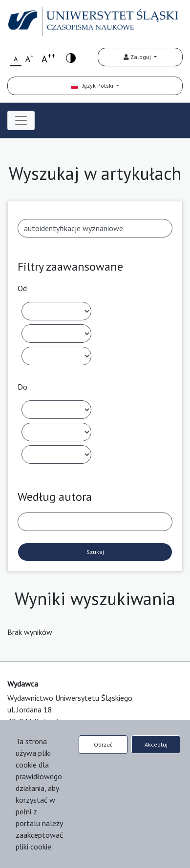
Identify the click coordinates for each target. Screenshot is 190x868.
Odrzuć (103, 744)
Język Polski (93, 86)
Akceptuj (156, 744)
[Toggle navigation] (21, 120)
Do (22, 387)
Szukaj (95, 552)
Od (22, 288)
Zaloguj (138, 57)
